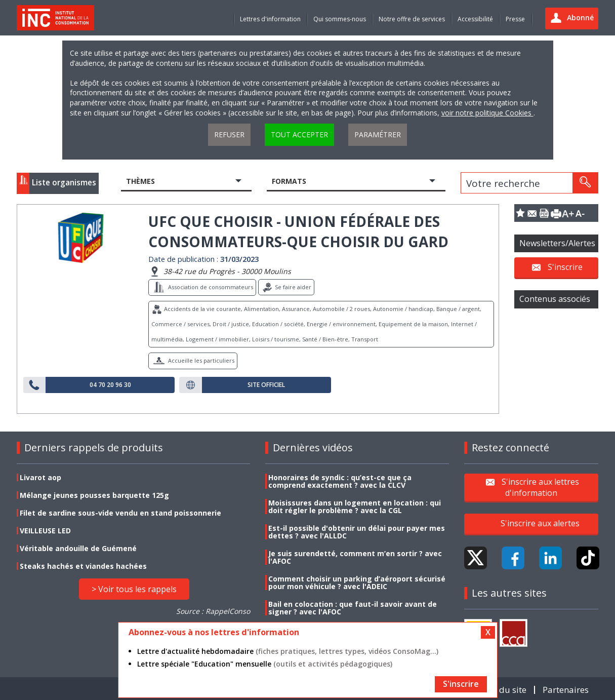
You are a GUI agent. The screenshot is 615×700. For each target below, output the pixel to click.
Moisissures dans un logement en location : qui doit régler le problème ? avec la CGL (355, 507)
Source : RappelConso (213, 611)
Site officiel (266, 385)
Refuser (229, 134)
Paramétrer (378, 134)
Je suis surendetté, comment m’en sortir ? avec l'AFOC (355, 557)
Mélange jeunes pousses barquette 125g (94, 495)
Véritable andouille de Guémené (78, 548)
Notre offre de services (412, 19)
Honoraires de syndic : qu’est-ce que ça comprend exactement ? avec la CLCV (340, 481)
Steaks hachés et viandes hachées (83, 566)
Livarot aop (40, 477)
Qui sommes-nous (340, 19)
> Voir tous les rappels (134, 589)
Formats (289, 181)
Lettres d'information (270, 19)
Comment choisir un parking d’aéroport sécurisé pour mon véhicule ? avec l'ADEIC (357, 582)
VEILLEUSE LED (45, 531)
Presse (515, 19)
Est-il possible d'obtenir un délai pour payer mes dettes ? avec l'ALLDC (357, 532)
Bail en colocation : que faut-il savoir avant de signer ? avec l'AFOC (353, 608)
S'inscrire (565, 267)
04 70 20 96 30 (110, 385)
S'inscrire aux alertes (540, 523)
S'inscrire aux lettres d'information (540, 487)
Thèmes (140, 181)
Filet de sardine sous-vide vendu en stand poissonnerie (120, 513)
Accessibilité (475, 19)
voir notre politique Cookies (487, 113)
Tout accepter (299, 134)
